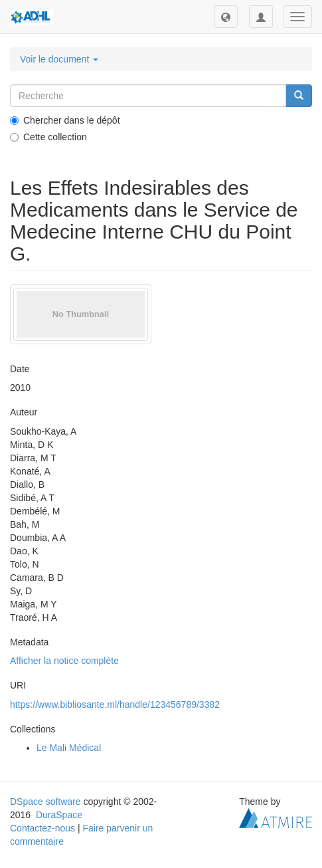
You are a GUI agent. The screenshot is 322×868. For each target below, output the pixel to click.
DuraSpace (59, 815)
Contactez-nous (42, 828)
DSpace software (45, 802)
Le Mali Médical (69, 748)
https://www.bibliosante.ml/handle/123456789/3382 (115, 705)
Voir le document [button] (59, 59)
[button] (226, 17)
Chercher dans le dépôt (65, 120)
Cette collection (48, 137)
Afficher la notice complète (64, 661)
